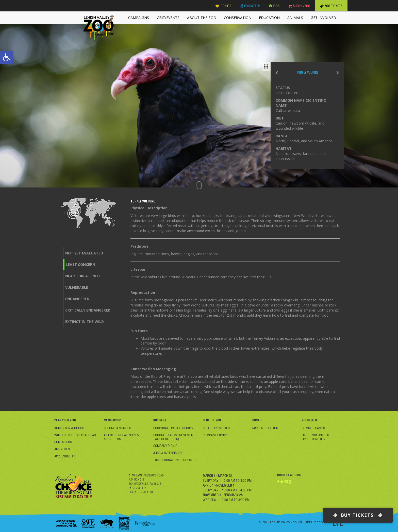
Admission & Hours (69, 428)
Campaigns (139, 18)
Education (269, 18)
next (338, 73)
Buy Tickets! (358, 515)
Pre (277, 73)
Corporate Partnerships (173, 428)
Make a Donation (265, 428)
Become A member (118, 428)
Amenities (62, 449)
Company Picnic (165, 446)
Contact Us (63, 442)
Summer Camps (313, 428)
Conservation (238, 18)
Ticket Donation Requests (174, 460)
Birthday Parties (216, 428)
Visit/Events (168, 18)
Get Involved (323, 18)
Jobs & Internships (168, 453)
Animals (295, 18)
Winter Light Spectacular (75, 435)
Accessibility (65, 456)
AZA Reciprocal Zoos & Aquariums (121, 437)
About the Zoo (202, 18)
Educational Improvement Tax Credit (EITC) (174, 437)
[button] (7, 57)
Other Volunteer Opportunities (316, 437)
